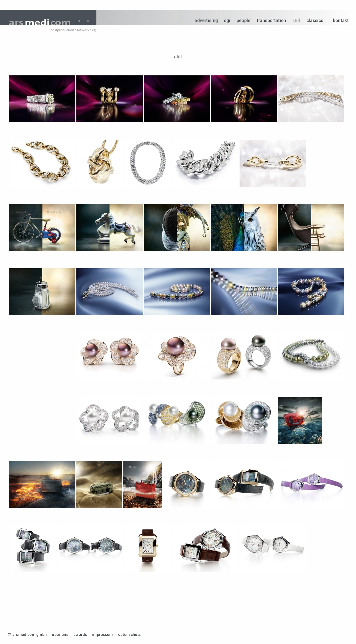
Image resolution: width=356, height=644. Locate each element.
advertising (206, 20)
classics (315, 20)
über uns (60, 634)
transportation (272, 20)
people (244, 20)
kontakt (341, 20)
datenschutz (130, 634)
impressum (103, 634)
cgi (227, 20)
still (296, 20)
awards (80, 634)
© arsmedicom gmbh (27, 634)
